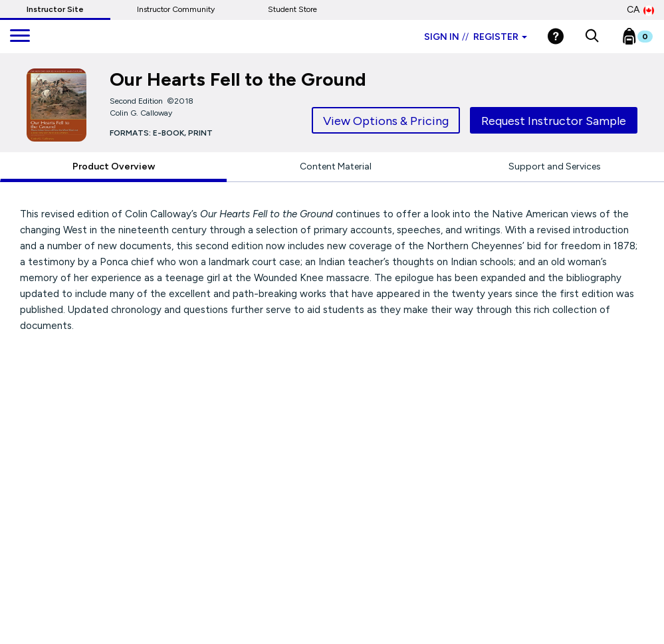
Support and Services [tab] (555, 166)
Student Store (292, 9)
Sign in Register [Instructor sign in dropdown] (476, 37)
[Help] (556, 36)
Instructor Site (55, 9)
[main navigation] (20, 37)
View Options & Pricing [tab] (386, 121)
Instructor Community (176, 9)
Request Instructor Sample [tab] (554, 121)
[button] (592, 37)
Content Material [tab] (336, 166)
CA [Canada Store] (640, 10)
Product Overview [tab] (114, 166)
